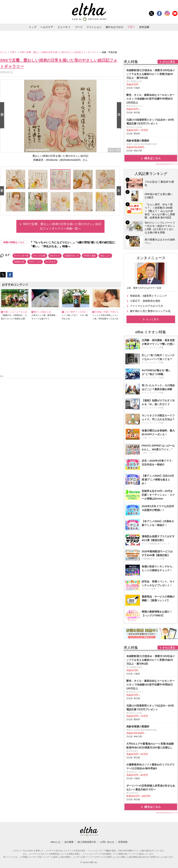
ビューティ (64, 27)
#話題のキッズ (72, 256)
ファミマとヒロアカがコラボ (146, 306)
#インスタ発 (39, 256)
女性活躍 (144, 27)
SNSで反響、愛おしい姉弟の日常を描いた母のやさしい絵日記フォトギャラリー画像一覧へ (62, 226)
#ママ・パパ (35, 262)
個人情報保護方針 (87, 842)
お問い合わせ (107, 842)
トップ (33, 27)
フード (79, 27)
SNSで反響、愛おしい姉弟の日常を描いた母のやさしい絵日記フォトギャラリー (60, 52)
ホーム (4, 52)
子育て (131, 27)
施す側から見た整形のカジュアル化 (150, 311)
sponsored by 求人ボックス (167, 164)
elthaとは (55, 842)
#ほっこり (105, 256)
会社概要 (69, 842)
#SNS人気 (19, 262)
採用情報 (123, 842)
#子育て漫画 (90, 256)
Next (120, 115)
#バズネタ (51, 262)
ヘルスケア (47, 27)
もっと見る (152, 319)
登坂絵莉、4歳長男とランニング (148, 296)
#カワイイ (55, 256)
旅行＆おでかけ (114, 27)
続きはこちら (153, 158)
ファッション (94, 27)
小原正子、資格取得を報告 (145, 301)
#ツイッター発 (22, 256)
